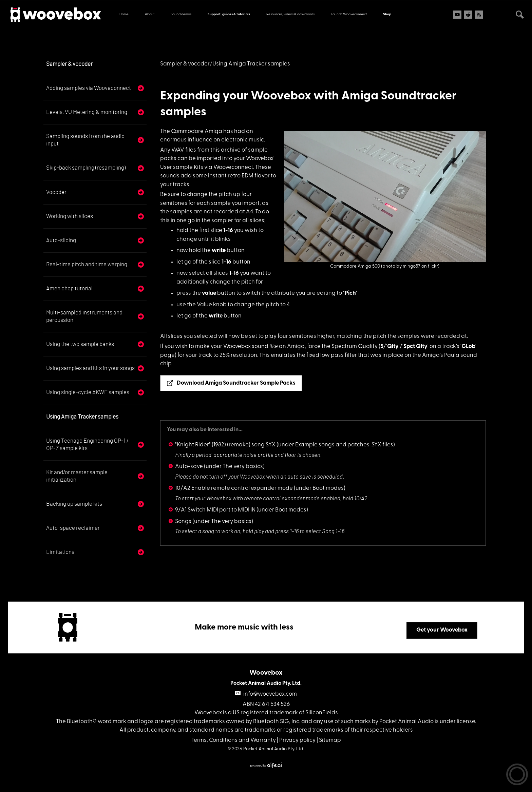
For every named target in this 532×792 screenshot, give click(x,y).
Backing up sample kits (74, 504)
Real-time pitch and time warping (87, 264)
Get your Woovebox (442, 630)
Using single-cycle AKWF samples (88, 392)
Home (124, 14)
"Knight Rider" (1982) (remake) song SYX (225, 445)
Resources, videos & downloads (290, 14)
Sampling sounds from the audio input (85, 140)
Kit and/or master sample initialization (77, 476)
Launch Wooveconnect (349, 14)
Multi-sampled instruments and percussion (84, 316)
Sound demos (181, 14)
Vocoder (56, 192)
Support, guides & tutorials (229, 14)
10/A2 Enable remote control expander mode (234, 488)
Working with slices (70, 216)
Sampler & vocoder (69, 64)
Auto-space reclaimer (73, 528)
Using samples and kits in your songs (90, 368)
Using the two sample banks (80, 344)
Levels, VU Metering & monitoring (87, 112)
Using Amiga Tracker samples (82, 417)
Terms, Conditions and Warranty (234, 740)
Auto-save (189, 467)
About (150, 14)
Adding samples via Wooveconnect (89, 88)
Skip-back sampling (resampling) (86, 168)
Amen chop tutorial (69, 288)
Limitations (60, 552)
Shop (387, 14)
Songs (183, 521)
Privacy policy (297, 740)
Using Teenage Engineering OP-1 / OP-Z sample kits (87, 445)
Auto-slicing (61, 240)
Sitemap (330, 740)
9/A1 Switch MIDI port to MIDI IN (215, 510)
